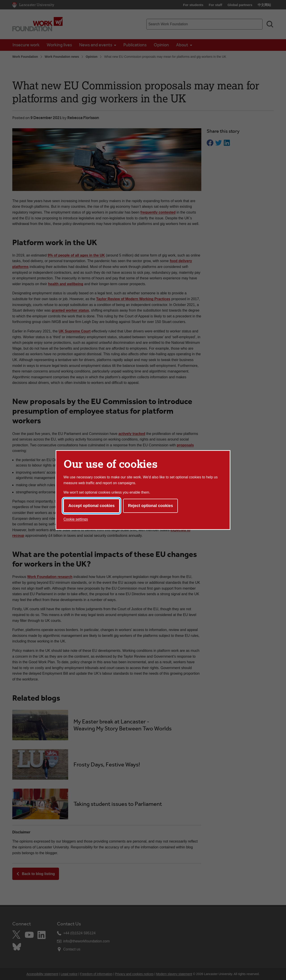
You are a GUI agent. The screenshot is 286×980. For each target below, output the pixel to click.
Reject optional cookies (150, 506)
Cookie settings (76, 519)
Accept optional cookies (91, 506)
